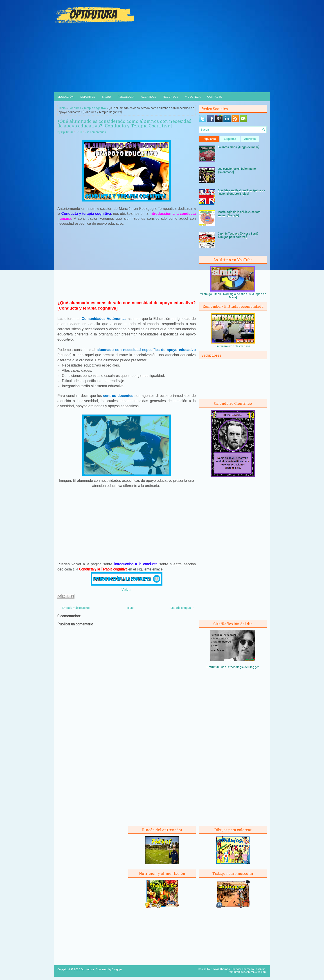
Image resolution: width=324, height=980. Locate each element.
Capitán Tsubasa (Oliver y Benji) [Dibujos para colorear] (238, 235)
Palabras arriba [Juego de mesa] (238, 147)
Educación (65, 97)
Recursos (171, 97)
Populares (209, 139)
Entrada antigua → (182, 608)
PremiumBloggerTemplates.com (247, 972)
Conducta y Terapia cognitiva (87, 108)
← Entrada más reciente (74, 608)
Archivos (250, 139)
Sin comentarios (96, 132)
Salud (106, 97)
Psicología (126, 97)
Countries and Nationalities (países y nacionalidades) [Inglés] (241, 192)
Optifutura (67, 132)
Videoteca (193, 97)
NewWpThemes (220, 969)
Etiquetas (230, 139)
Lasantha (260, 969)
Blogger (253, 667)
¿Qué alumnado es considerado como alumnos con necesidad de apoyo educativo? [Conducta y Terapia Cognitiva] (124, 123)
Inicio (62, 108)
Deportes (88, 97)
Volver (127, 590)
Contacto (215, 97)
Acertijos (149, 97)
